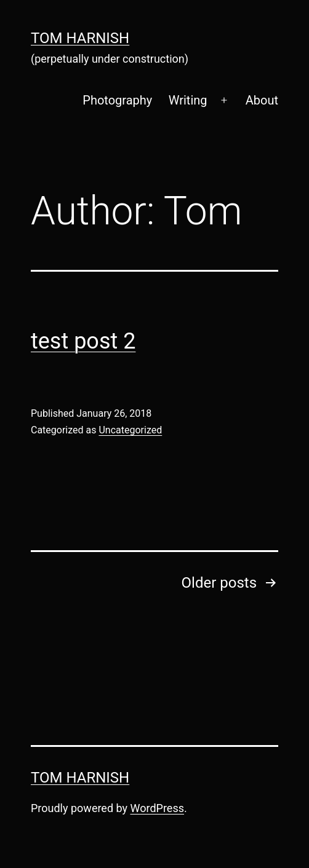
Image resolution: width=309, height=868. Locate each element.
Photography (117, 100)
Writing (188, 100)
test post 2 (83, 341)
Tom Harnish (80, 38)
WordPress (157, 808)
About (262, 100)
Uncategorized (130, 430)
